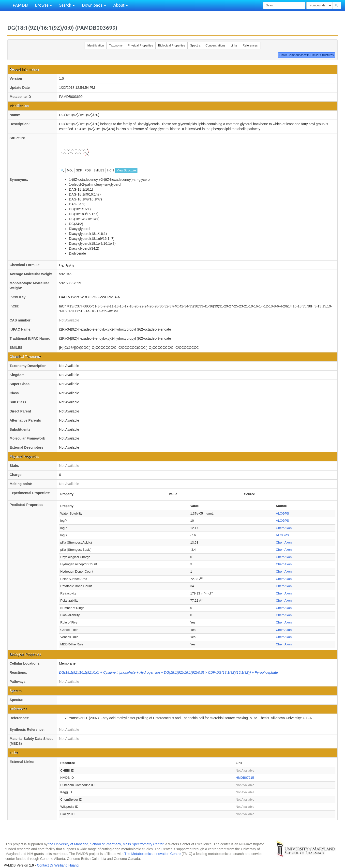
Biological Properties (172, 46)
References (250, 46)
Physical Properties (140, 46)
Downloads (94, 5)
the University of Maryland (68, 844)
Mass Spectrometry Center (143, 844)
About (121, 5)
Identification (96, 46)
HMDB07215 (245, 778)
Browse (44, 5)
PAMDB (20, 5)
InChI (111, 170)
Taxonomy (116, 46)
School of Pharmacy (105, 844)
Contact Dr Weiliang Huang (58, 865)
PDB (88, 170)
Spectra (195, 46)
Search (67, 5)
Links (234, 46)
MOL (70, 170)
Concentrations (216, 46)
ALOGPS (282, 513)
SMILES (99, 170)
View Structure (126, 170)
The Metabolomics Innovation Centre (153, 854)
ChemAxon (284, 528)
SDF (79, 170)
